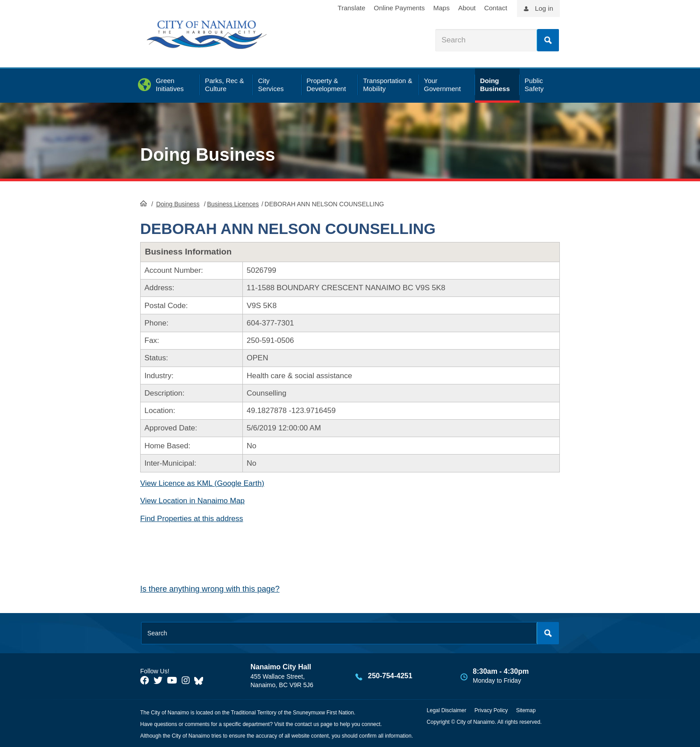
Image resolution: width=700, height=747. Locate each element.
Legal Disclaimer (447, 710)
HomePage (144, 203)
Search (548, 40)
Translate (351, 8)
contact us (307, 724)
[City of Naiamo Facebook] (145, 680)
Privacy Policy (491, 710)
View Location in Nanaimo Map (192, 501)
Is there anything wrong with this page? (210, 589)
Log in (544, 8)
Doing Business (208, 154)
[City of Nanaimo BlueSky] (201, 680)
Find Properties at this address (192, 519)
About (467, 8)
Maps (442, 8)
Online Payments (399, 8)
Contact (496, 8)
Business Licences (233, 204)
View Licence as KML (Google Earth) (202, 483)
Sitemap (526, 710)
